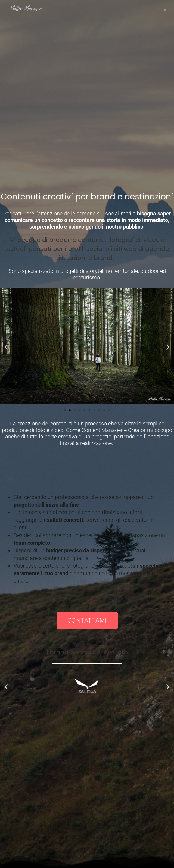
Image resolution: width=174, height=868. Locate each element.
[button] (6, 347)
